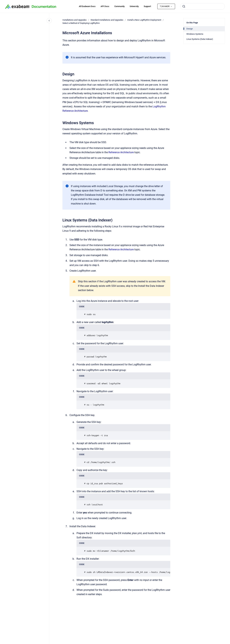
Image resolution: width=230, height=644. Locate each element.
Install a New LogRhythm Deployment (144, 20)
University (134, 6)
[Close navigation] (49, 21)
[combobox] (203, 6)
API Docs (105, 6)
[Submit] (184, 6)
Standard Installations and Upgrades (107, 20)
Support (147, 6)
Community (119, 6)
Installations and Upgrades (75, 20)
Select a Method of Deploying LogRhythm (81, 23)
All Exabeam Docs (87, 6)
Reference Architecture (121, 152)
